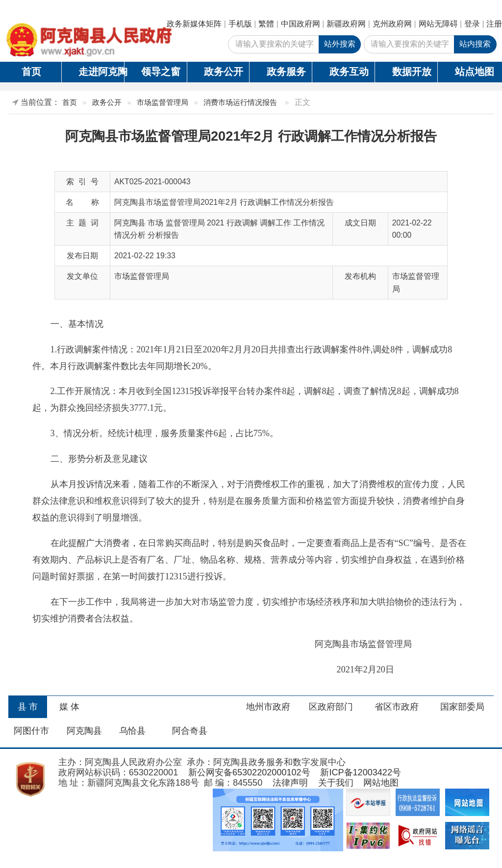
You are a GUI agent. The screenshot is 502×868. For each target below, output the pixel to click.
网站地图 (381, 783)
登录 (472, 24)
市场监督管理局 (163, 102)
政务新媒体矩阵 (194, 24)
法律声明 (290, 783)
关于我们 (336, 783)
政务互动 (349, 72)
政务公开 (224, 72)
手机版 (240, 24)
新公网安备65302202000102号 (249, 772)
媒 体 (69, 707)
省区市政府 (397, 707)
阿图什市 (31, 731)
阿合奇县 (190, 731)
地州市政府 (268, 707)
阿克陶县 (84, 731)
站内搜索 (475, 44)
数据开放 (412, 72)
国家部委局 (462, 707)
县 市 (28, 707)
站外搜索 (340, 44)
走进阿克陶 (101, 72)
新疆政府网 (346, 24)
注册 (494, 24)
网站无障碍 (438, 24)
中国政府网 (301, 24)
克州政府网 (392, 24)
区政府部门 (331, 707)
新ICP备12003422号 (361, 772)
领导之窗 (161, 72)
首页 (31, 72)
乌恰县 (132, 731)
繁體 (266, 24)
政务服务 (286, 72)
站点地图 (475, 72)
